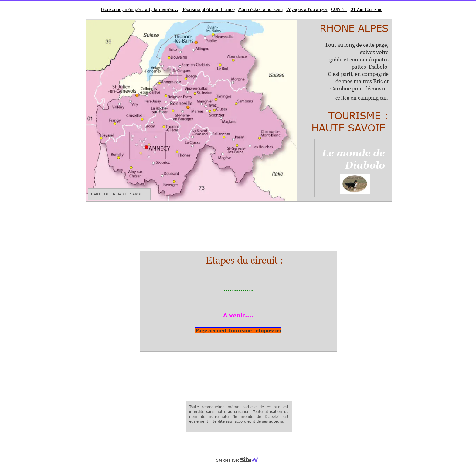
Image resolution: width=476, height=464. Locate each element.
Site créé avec (240, 460)
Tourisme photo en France (208, 9)
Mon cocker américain (260, 9)
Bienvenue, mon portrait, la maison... (140, 9)
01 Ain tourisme (367, 9)
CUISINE (339, 9)
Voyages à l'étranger (307, 9)
